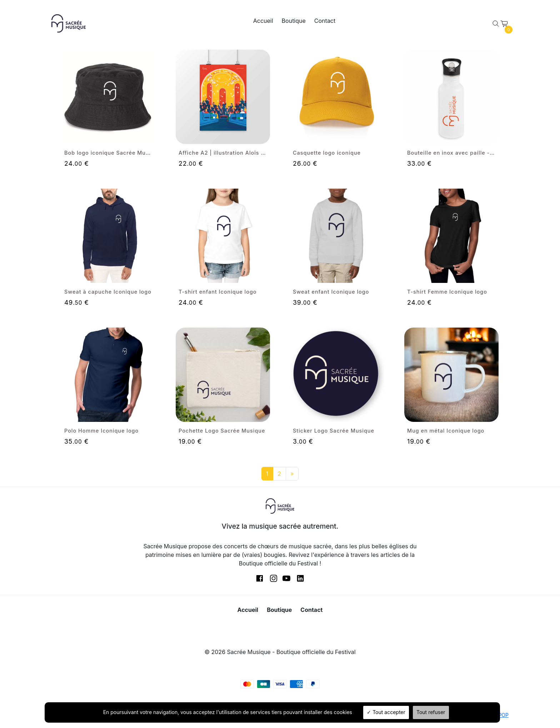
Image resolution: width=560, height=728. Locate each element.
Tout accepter (386, 712)
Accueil (263, 21)
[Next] (292, 474)
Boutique (294, 21)
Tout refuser (431, 712)
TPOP (502, 715)
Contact (325, 21)
